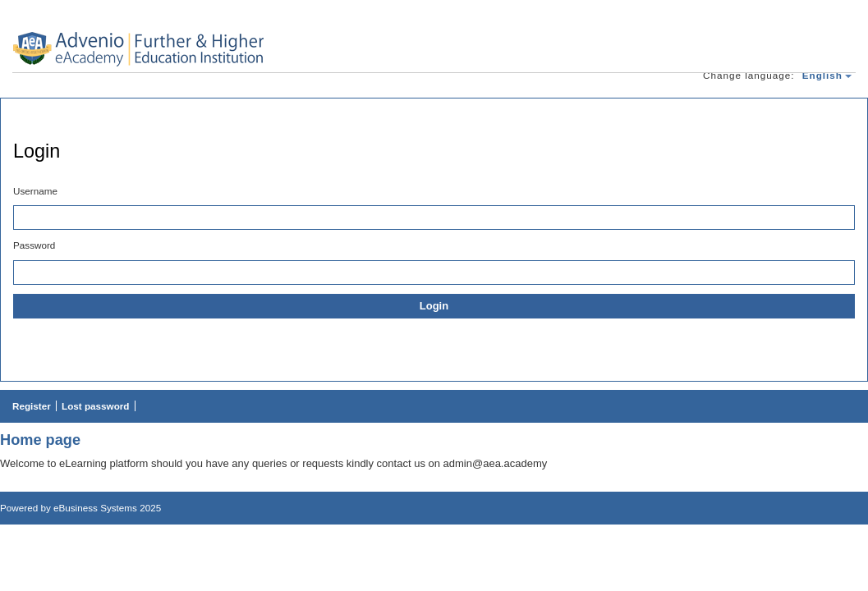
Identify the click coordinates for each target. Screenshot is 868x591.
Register (32, 406)
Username (35, 191)
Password (34, 245)
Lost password (95, 406)
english (822, 75)
